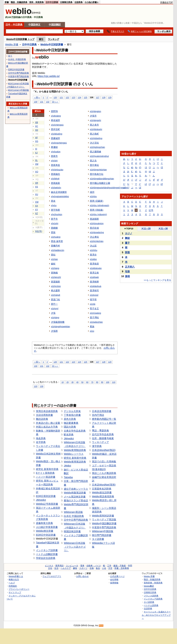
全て (10, 56)
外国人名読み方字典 (47, 427)
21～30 (163, 228)
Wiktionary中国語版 (103, 531)
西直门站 (55, 300)
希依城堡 (55, 120)
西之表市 (94, 125)
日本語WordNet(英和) (104, 485)
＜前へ (37, 97)
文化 (50, 568)
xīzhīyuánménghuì (99, 156)
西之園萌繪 (96, 152)
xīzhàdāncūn (58, 250)
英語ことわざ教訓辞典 (104, 473)
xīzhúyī (55, 309)
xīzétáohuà (96, 286)
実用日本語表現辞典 (47, 411)
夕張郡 (54, 331)
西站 (53, 255)
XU (37, 194)
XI (36, 149)
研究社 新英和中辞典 (47, 469)
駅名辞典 (69, 435)
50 (82, 382)
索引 (41, 39)
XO (37, 172)
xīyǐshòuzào (57, 170)
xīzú (92, 331)
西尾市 (54, 156)
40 (77, 382)
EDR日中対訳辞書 (46, 535)
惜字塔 (93, 300)
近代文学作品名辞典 (103, 434)
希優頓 (54, 147)
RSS (101, 626)
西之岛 (93, 161)
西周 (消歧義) (97, 210)
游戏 (127, 276)
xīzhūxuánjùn (97, 223)
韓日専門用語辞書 (102, 535)
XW (37, 202)
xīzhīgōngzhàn (97, 147)
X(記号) (39, 231)
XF (36, 138)
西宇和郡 (55, 210)
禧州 (92, 192)
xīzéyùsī (94, 295)
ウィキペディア (100, 442)
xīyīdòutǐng (57, 134)
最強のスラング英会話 (76, 500)
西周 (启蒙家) (97, 201)
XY (36, 210)
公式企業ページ (117, 576)
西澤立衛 (94, 273)
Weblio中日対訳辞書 (52, 44)
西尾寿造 (55, 165)
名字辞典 (41, 442)
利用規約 (13, 586)
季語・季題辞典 (100, 431)
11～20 (146, 228)
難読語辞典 (42, 419)
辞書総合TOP (167, 2)
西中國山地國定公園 (100, 183)
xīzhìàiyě (56, 295)
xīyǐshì (54, 161)
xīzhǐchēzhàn (97, 241)
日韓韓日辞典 (66, 2)
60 (87, 382)
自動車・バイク (94, 566)
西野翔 (54, 111)
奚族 (92, 326)
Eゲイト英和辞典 (45, 473)
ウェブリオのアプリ (52, 576)
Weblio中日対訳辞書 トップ (20, 39)
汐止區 (93, 246)
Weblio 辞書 (12, 44)
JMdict (67, 466)
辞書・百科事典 (122, 568)
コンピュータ (72, 566)
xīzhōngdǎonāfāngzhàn (102, 179)
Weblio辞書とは (16, 576)
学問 (130, 566)
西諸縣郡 (94, 219)
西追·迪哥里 (57, 241)
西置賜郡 (55, 282)
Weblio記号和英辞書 (47, 504)
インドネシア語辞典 (153, 599)
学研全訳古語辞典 (46, 558)
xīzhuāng (56, 237)
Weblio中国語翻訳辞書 (104, 523)
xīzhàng (55, 268)
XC (37, 126)
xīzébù (93, 259)
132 (48, 102)
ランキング (53, 39)
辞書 (7, 2)
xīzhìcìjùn (56, 286)
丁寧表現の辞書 (72, 415)
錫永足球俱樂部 (59, 192)
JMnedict (41, 500)
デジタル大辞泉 (72, 411)
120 (55, 97)
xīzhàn (54, 259)
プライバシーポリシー (19, 589)
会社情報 (114, 579)
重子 (127, 243)
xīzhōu (93, 196)
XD (37, 130)
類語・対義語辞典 (19, 2)
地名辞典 (41, 438)
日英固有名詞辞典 (102, 489)
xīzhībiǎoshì (96, 129)
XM (37, 164)
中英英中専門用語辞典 (104, 527)
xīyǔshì (55, 223)
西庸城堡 (55, 138)
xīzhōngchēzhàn (98, 170)
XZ (36, 213)
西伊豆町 (55, 129)
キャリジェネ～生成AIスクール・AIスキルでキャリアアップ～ (156, 615)
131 (42, 102)
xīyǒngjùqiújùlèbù (60, 196)
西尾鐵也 (55, 174)
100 (108, 382)
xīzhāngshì (96, 120)
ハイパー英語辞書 (46, 477)
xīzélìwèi (94, 277)
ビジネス (49, 566)
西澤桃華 (94, 282)
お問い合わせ (82, 576)
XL (36, 160)
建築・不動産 (120, 566)
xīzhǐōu (94, 250)
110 (114, 382)
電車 (82, 566)
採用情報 (114, 583)
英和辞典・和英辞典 (153, 583)
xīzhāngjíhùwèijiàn (60, 326)
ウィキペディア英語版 (104, 519)
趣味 (75, 568)
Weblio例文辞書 (45, 531)
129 (110, 97)
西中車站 (94, 165)
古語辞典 (78, 2)
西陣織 (54, 273)
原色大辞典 (70, 419)
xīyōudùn (56, 152)
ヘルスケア (66, 568)
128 (104, 97)
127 (98, 97)
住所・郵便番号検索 (103, 438)
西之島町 (94, 134)
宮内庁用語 (98, 415)
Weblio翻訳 (149, 586)
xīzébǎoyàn (96, 268)
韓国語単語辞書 (72, 531)
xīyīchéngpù (57, 125)
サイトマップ (15, 592)
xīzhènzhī (56, 277)
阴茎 (127, 252)
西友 (53, 201)
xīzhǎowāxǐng (97, 232)
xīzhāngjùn (96, 111)
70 (92, 382)
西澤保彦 (94, 264)
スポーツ (83, 568)
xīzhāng (55, 318)
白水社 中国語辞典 (74, 516)
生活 (56, 568)
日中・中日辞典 (14, 25)
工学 (109, 566)
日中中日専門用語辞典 (76, 520)
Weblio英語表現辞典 (103, 496)
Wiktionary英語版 (73, 512)
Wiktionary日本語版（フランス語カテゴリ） (75, 547)
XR (37, 183)
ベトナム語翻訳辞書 (47, 554)
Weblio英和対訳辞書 (103, 516)
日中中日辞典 (52, 2)
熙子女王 (94, 309)
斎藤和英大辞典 (44, 523)
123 (73, 97)
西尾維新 (55, 183)
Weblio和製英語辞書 (75, 493)
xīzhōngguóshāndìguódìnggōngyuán (109, 188)
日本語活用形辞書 (102, 411)
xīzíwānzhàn (96, 322)
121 (61, 97)
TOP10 (129, 229)
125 (85, 97)
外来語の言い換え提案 (48, 423)
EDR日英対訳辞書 (46, 496)
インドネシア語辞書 (47, 550)
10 (63, 382)
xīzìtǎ (93, 304)
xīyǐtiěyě (55, 179)
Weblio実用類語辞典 (75, 450)
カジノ (129, 233)
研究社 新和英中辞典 (75, 458)
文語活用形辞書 (44, 415)
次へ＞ (55, 102)
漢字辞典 (97, 446)
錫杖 (53, 264)
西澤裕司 (94, 291)
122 (67, 97)
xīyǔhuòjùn (57, 214)
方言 (110, 568)
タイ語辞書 (98, 539)
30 (73, 382)
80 (97, 382)
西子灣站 (94, 318)
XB (36, 122)
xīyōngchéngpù (59, 143)
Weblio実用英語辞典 (75, 462)
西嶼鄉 (54, 228)
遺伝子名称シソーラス (76, 489)
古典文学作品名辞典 (75, 431)
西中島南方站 (97, 174)
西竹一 (54, 304)
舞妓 (127, 238)
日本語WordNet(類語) (104, 450)
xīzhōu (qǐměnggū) (99, 205)
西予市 (54, 219)
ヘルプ (12, 583)
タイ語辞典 (149, 602)
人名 (104, 568)
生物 (92, 568)
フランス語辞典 (151, 596)
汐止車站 (94, 237)
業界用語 (59, 566)
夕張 (53, 313)
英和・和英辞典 (36, 2)
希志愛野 (55, 291)
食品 (98, 568)
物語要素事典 (71, 423)
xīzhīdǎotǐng (96, 138)
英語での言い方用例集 (104, 462)
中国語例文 (34, 25)
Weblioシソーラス (74, 454)
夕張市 (93, 116)
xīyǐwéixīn (56, 188)
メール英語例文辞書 (75, 497)
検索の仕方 (14, 579)
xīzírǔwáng (96, 313)
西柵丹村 (55, 246)
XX (36, 206)
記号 (151, 210)
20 (67, 382)
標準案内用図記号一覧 (104, 419)
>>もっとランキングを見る (157, 280)
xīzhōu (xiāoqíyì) (98, 214)
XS (36, 187)
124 (79, 97)
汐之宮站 (94, 143)
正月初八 (130, 267)
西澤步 (93, 255)
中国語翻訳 (55, 25)
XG (37, 141)
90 (102, 382)
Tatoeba (68, 477)
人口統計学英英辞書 (47, 527)
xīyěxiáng (56, 116)
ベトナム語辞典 (151, 605)
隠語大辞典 (70, 427)
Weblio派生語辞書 (102, 492)
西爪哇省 (94, 228)
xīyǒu (54, 205)
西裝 (53, 232)
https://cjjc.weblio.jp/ (49, 76)
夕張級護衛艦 (58, 322)
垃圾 (127, 271)
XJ (36, 153)
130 (36, 102)
